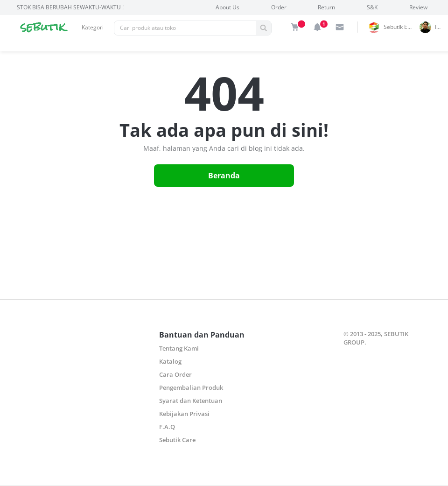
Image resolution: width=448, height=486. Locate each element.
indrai (440, 27)
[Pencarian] (185, 28)
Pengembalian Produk (191, 387)
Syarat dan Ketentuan (191, 401)
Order (279, 7)
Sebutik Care (177, 440)
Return (326, 7)
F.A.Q (167, 427)
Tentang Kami (179, 348)
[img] (295, 27)
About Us (227, 7)
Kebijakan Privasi (184, 414)
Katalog (170, 361)
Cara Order (175, 374)
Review (418, 7)
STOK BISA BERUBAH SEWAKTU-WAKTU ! (70, 7)
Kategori (93, 27)
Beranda (224, 176)
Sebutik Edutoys (400, 27)
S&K (372, 7)
